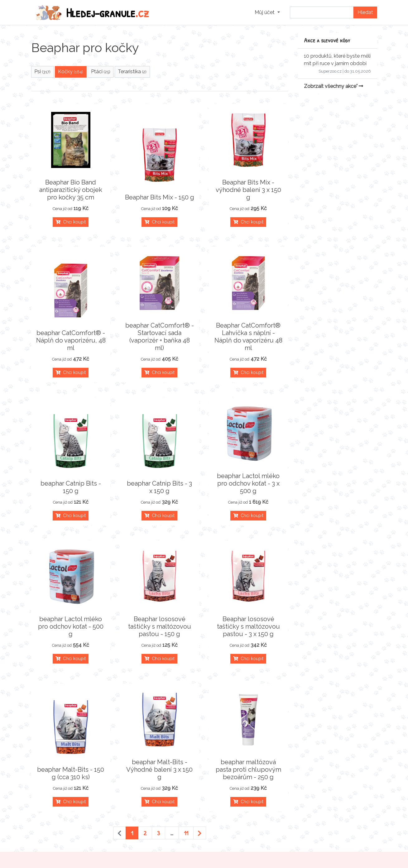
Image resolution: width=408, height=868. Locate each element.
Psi (42, 72)
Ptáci (101, 72)
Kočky (71, 72)
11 (186, 833)
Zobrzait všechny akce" (334, 86)
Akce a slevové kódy (327, 40)
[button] (267, 12)
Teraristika (132, 72)
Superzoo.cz (330, 71)
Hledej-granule (93, 12)
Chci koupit (71, 222)
